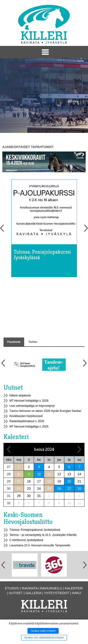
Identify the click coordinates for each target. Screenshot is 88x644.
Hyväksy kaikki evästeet (43, 631)
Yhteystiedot (57, 593)
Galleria (34, 593)
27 (69, 489)
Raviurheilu (51, 588)
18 (49, 481)
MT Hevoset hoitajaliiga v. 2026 (29, 401)
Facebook (14, 342)
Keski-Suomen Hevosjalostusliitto (28, 518)
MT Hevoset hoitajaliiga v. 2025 (29, 427)
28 (79, 489)
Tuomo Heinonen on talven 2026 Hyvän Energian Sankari (45, 411)
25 (49, 489)
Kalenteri (16, 437)
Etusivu (12, 588)
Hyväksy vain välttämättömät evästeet (44, 638)
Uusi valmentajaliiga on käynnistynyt (32, 406)
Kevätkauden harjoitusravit (26, 416)
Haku (76, 593)
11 (49, 474)
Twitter (33, 342)
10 (39, 474)
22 (19, 489)
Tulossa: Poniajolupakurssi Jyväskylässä (35, 530)
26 (59, 489)
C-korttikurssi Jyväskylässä (26, 540)
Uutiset (13, 387)
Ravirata (30, 588)
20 (69, 481)
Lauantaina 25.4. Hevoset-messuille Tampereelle (40, 545)
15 (19, 481)
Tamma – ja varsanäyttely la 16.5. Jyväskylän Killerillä (43, 535)
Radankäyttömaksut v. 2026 (27, 421)
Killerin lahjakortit (20, 396)
